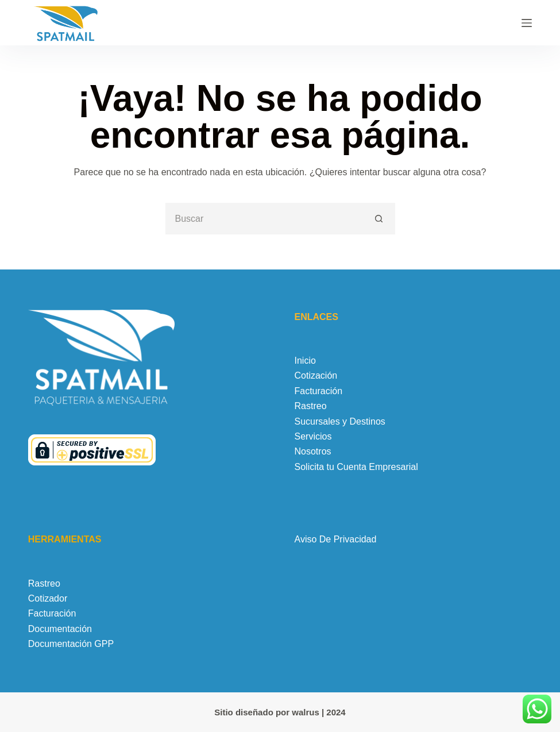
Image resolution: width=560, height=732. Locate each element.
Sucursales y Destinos (340, 421)
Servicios (313, 436)
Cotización (316, 375)
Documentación (60, 629)
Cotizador (48, 598)
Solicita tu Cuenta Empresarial (356, 467)
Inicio (305, 361)
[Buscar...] (264, 219)
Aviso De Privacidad (336, 539)
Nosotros (313, 451)
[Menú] (527, 23)
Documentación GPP (71, 644)
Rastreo (311, 406)
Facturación (319, 391)
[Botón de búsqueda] (379, 219)
